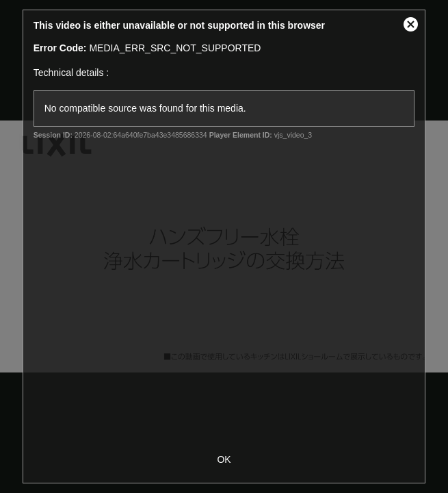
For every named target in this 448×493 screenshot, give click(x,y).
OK (224, 459)
